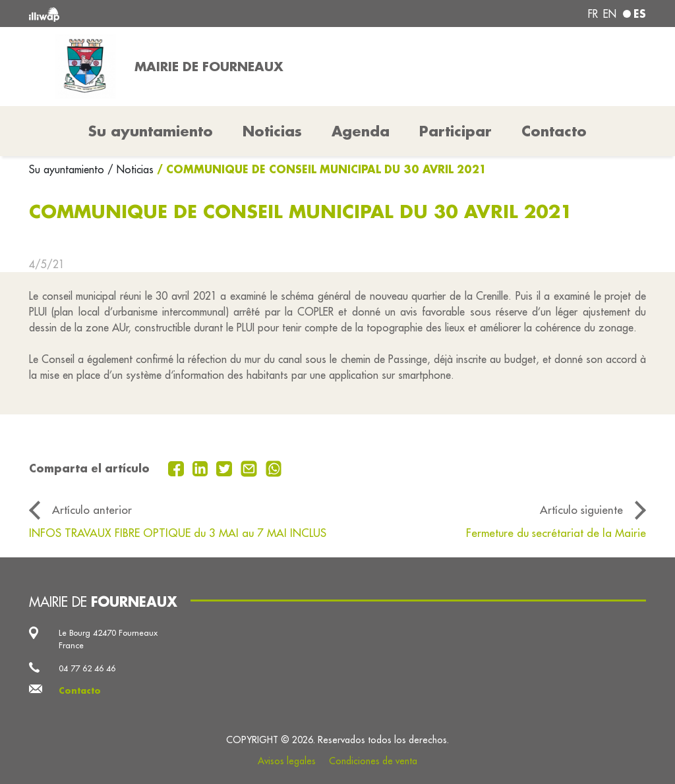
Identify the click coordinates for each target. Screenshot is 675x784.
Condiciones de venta (373, 761)
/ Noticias (131, 169)
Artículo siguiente (581, 510)
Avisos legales (287, 761)
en (610, 14)
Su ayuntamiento (68, 169)
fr (593, 14)
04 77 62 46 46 (87, 668)
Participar (455, 131)
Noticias (272, 131)
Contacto (554, 131)
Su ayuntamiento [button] (151, 131)
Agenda (361, 131)
